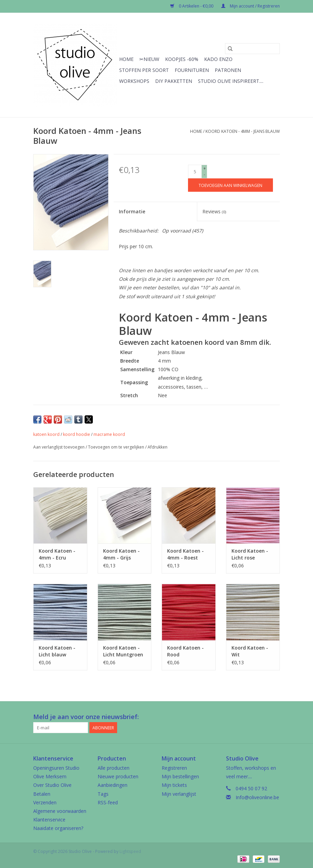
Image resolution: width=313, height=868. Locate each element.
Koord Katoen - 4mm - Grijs (121, 554)
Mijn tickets (174, 785)
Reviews (214, 211)
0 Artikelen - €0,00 (192, 6)
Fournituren (192, 70)
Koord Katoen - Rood (185, 651)
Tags (103, 794)
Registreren (174, 768)
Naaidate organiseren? (58, 828)
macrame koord (109, 434)
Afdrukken (158, 447)
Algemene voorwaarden (60, 811)
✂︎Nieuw (149, 59)
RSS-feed (108, 802)
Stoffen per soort (144, 70)
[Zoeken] (252, 49)
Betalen (42, 794)
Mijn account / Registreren (251, 6)
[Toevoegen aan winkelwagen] (230, 185)
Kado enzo (218, 59)
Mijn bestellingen (180, 776)
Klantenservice (49, 820)
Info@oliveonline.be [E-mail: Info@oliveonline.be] (257, 797)
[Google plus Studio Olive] (262, 717)
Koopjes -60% (182, 59)
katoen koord (46, 434)
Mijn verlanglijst (179, 794)
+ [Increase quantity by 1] (205, 168)
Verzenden (45, 802)
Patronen (228, 70)
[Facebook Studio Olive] (250, 717)
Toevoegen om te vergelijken (117, 447)
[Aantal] (195, 172)
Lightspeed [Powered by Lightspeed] (130, 851)
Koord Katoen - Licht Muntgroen (123, 651)
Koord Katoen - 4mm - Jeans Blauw (243, 131)
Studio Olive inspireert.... (231, 81)
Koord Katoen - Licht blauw (57, 651)
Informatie (132, 211)
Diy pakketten (174, 81)
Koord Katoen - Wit (250, 651)
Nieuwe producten (118, 776)
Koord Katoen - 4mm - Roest (185, 554)
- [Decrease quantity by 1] (204, 174)
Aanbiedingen (112, 785)
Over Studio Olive (52, 785)
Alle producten (114, 768)
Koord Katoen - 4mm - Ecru (57, 554)
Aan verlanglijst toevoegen (59, 447)
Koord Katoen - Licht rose (250, 554)
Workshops (134, 81)
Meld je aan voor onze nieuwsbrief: (86, 717)
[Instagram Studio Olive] (274, 717)
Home (126, 59)
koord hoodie (77, 434)
